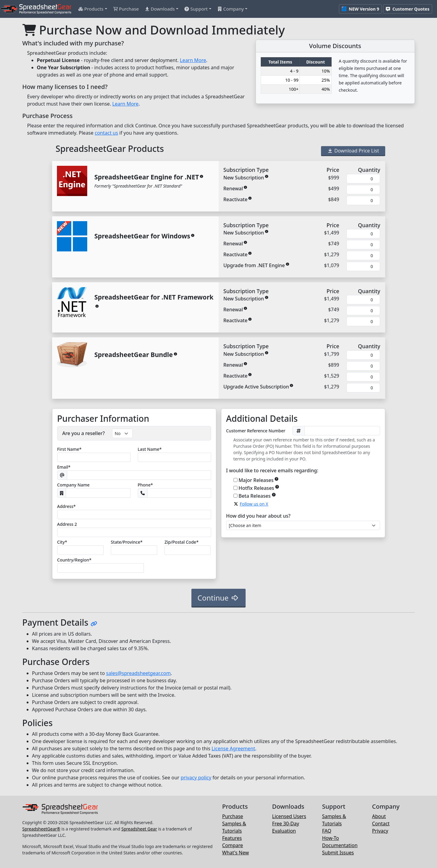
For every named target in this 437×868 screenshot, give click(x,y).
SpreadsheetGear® (41, 829)
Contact (381, 824)
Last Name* (150, 449)
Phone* (145, 485)
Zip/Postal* (181, 542)
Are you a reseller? (84, 433)
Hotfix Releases (259, 488)
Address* (67, 506)
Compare (233, 845)
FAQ (327, 831)
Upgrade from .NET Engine (254, 265)
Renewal (233, 188)
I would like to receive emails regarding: (272, 470)
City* (62, 542)
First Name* (70, 449)
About (379, 816)
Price (333, 170)
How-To (331, 838)
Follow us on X (254, 504)
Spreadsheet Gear (139, 829)
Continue (218, 598)
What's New (236, 853)
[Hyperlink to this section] (94, 624)
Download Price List (353, 151)
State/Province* (127, 542)
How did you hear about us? (258, 516)
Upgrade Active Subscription (256, 387)
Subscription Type (246, 170)
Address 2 (67, 524)
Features (232, 838)
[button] (93, 9)
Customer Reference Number (256, 431)
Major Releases (259, 480)
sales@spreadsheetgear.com (138, 673)
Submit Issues (338, 853)
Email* (64, 467)
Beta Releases (257, 496)
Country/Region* (74, 560)
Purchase (233, 816)
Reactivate (236, 199)
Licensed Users (289, 816)
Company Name (73, 485)
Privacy (380, 831)
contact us (106, 133)
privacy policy (196, 778)
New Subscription (244, 178)
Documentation (340, 845)
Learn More (193, 60)
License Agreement (233, 748)
